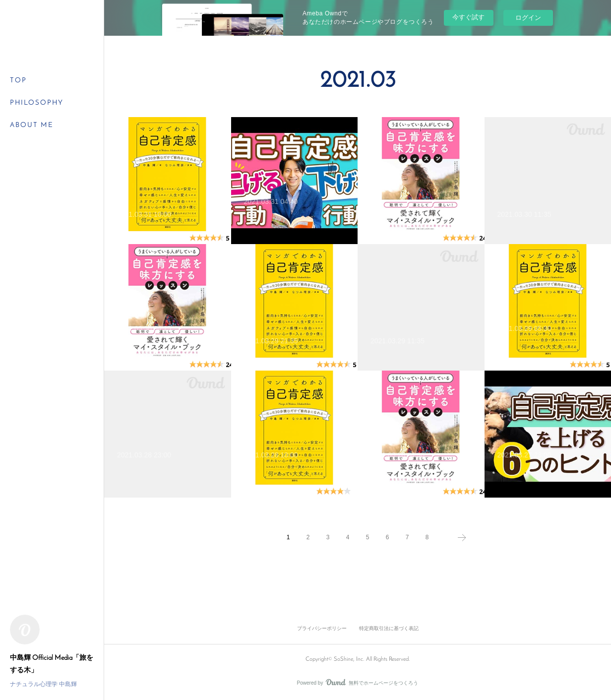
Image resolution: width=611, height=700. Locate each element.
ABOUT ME (32, 125)
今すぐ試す (468, 17)
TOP (18, 81)
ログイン (528, 18)
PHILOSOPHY (37, 103)
